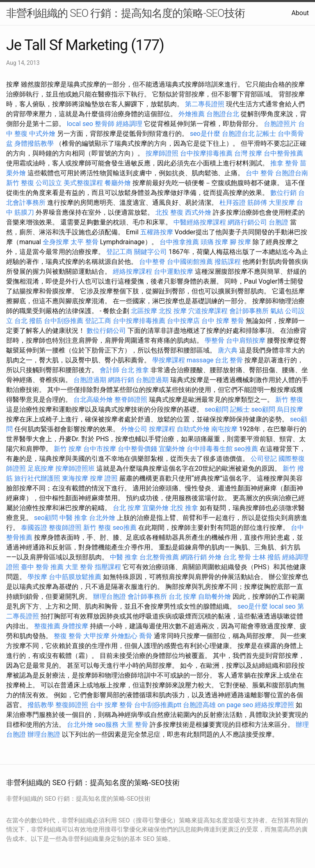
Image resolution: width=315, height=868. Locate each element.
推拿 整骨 (284, 163)
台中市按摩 (100, 449)
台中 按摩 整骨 (223, 321)
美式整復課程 (83, 183)
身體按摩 (75, 626)
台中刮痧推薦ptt (158, 705)
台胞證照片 (280, 124)
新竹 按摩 (68, 449)
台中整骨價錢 (137, 449)
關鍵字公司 (151, 252)
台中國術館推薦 (190, 262)
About (300, 13)
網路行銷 (121, 380)
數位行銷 (283, 193)
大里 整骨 (79, 567)
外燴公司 (134, 429)
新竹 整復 (20, 183)
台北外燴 (102, 518)
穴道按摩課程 (208, 311)
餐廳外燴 (118, 183)
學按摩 (37, 577)
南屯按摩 (224, 429)
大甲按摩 (96, 636)
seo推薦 (246, 449)
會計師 (110, 370)
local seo (80, 124)
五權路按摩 (157, 232)
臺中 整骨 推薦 (42, 567)
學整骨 (215, 340)
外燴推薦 (192, 114)
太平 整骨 (84, 242)
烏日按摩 (290, 409)
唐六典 (228, 350)
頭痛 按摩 (215, 242)
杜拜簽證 (233, 203)
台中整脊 (152, 262)
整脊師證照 (131, 400)
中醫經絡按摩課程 (200, 222)
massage (200, 360)
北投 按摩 (173, 311)
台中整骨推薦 (283, 153)
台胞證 (278, 222)
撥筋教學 (41, 705)
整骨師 (105, 124)
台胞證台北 (223, 114)
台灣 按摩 (248, 153)
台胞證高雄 (199, 705)
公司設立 (49, 183)
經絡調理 (129, 124)
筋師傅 (257, 203)
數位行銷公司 (106, 331)
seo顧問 (217, 409)
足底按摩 (41, 468)
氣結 (277, 311)
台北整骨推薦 (159, 557)
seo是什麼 (205, 134)
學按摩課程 (169, 360)
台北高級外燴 (93, 400)
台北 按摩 (127, 508)
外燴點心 (124, 636)
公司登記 (264, 459)
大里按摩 (282, 203)
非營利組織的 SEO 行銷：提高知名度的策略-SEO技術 (126, 13)
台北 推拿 (135, 370)
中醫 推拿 (73, 518)
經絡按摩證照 (274, 705)
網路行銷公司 (247, 222)
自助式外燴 (193, 429)
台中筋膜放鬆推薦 (75, 577)
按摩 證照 (104, 478)
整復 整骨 (68, 636)
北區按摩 (144, 311)
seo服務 (107, 725)
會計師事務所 (249, 311)
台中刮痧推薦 (64, 321)
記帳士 (266, 134)
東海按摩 (75, 478)
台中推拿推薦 (179, 242)
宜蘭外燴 (172, 449)
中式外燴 (42, 134)
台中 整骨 (260, 173)
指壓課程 (108, 567)
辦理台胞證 (110, 597)
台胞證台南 (292, 173)
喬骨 (146, 636)
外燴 (215, 557)
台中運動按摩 (173, 271)
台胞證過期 (90, 380)
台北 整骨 (229, 360)
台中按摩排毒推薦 (206, 153)
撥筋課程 (228, 262)
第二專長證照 (205, 104)
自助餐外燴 (215, 597)
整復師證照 (65, 528)
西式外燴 (198, 212)
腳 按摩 (240, 242)
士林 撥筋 (267, 557)
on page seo (235, 705)
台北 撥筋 (28, 321)
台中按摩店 (183, 321)
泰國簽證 (34, 528)
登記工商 (119, 252)
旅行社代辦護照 (37, 478)
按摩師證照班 (75, 468)
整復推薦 (47, 626)
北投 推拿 (184, 508)
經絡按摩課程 (132, 271)
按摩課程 (162, 429)
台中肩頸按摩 (246, 340)
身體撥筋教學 (34, 143)
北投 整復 (169, 212)
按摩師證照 (162, 153)
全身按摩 (56, 242)
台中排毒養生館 (210, 449)
